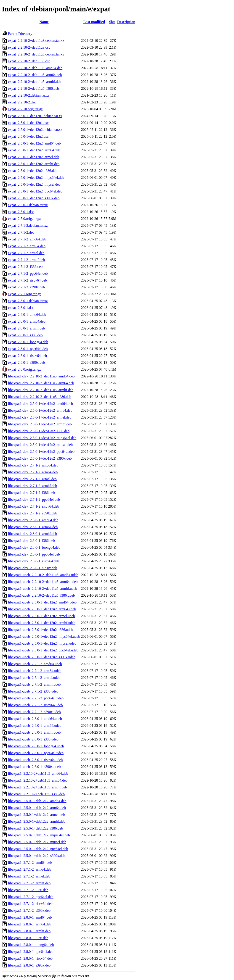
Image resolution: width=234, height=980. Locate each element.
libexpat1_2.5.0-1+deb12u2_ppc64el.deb (38, 849)
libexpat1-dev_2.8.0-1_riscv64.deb (34, 561)
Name (44, 22)
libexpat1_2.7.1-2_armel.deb (29, 876)
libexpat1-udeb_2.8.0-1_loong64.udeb (36, 746)
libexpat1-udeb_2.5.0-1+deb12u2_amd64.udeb (42, 602)
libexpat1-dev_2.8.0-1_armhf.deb (33, 534)
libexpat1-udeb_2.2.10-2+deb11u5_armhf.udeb (43, 589)
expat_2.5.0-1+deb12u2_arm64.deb (34, 150)
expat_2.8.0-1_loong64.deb (28, 342)
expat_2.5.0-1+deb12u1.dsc (28, 123)
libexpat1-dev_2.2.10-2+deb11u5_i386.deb (40, 397)
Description (126, 22)
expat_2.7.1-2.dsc (21, 232)
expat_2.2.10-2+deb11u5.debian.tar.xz (36, 54)
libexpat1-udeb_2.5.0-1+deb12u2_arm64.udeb (42, 609)
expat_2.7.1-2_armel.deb (26, 253)
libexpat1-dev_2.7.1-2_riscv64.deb (34, 506)
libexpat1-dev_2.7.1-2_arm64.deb (33, 472)
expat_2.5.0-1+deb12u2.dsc (28, 136)
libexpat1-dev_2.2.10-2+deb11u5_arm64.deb (41, 383)
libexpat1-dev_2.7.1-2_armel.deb (32, 479)
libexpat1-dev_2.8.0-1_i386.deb (31, 541)
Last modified (94, 22)
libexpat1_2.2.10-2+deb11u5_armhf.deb (37, 787)
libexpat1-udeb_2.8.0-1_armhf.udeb (34, 732)
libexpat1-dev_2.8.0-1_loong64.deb (34, 547)
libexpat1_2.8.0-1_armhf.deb (29, 931)
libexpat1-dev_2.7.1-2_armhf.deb (33, 486)
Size (112, 22)
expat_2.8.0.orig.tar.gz (24, 369)
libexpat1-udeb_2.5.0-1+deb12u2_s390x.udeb (42, 657)
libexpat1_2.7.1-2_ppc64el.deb (31, 897)
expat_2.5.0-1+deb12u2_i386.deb (33, 171)
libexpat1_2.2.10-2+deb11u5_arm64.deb (38, 780)
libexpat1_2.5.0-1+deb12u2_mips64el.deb (39, 835)
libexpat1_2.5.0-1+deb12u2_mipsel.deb (37, 842)
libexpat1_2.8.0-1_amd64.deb (30, 917)
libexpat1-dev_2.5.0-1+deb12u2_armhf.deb (40, 424)
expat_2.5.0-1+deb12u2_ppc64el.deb (35, 191)
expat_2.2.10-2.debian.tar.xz (29, 95)
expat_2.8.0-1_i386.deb (25, 335)
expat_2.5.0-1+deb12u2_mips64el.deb (36, 178)
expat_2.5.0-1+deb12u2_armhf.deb (34, 164)
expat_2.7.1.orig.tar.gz (24, 294)
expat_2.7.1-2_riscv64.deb (27, 280)
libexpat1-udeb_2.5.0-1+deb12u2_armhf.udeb (42, 623)
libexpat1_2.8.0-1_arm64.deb (30, 924)
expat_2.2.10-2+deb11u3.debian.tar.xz (36, 41)
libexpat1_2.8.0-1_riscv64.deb (30, 958)
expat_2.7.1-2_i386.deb (25, 267)
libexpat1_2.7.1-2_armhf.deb (29, 883)
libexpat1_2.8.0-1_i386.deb (28, 938)
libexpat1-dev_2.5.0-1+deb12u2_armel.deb (40, 417)
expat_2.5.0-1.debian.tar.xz (28, 205)
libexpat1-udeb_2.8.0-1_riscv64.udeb (35, 760)
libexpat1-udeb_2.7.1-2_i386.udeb (33, 691)
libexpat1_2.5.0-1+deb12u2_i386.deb (36, 828)
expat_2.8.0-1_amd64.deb (27, 315)
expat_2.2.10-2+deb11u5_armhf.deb (35, 82)
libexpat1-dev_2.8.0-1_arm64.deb (33, 527)
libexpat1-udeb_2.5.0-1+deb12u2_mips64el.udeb (44, 636)
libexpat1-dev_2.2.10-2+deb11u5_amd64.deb (41, 376)
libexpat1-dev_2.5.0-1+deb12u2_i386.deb (39, 431)
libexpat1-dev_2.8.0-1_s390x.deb (33, 568)
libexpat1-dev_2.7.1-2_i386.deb (31, 493)
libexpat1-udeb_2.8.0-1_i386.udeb (33, 739)
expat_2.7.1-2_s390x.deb (26, 287)
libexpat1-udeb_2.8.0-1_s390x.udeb (34, 767)
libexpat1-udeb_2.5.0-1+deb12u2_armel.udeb (41, 616)
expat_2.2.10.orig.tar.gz (25, 109)
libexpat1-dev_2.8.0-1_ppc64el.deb (34, 554)
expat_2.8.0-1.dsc (21, 308)
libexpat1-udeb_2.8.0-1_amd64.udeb (35, 719)
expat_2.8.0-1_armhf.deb (26, 328)
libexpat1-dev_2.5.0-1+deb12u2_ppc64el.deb (41, 452)
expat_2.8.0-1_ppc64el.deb (28, 349)
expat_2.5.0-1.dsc (21, 212)
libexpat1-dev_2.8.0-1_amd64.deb (33, 520)
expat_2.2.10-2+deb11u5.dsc (29, 61)
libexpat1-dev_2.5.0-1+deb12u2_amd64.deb (40, 404)
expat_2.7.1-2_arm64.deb (27, 246)
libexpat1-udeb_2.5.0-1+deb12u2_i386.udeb (41, 630)
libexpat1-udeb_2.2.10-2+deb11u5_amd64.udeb (43, 575)
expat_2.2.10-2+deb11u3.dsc (29, 47)
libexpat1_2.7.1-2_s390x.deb (29, 910)
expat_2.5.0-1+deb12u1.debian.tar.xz (35, 116)
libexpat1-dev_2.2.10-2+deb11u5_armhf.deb (41, 390)
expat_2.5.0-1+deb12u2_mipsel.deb (34, 184)
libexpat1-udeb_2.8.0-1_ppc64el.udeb (36, 753)
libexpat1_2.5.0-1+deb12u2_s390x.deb (37, 856)
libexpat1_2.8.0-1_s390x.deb (29, 965)
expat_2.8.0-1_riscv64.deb (27, 356)
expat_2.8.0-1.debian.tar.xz (28, 301)
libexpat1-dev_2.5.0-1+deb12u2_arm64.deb (40, 410)
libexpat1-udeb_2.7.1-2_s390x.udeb (34, 712)
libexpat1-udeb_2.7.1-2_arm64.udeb (35, 671)
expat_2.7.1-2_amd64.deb (27, 239)
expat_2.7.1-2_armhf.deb (26, 260)
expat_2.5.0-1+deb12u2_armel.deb (34, 157)
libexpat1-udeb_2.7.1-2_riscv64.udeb (35, 705)
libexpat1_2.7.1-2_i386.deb (28, 890)
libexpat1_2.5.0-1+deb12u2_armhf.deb (37, 821)
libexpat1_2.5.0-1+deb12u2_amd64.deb (37, 801)
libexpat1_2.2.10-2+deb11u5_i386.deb (36, 794)
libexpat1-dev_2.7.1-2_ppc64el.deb (34, 499)
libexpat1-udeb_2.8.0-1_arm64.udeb (35, 726)
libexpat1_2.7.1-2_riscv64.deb (30, 904)
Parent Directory (20, 34)
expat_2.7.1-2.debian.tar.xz (28, 225)
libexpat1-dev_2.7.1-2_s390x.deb (33, 513)
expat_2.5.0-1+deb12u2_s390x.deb (34, 198)
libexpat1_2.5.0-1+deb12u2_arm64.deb (37, 808)
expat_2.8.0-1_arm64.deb (27, 321)
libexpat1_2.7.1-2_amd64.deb (30, 863)
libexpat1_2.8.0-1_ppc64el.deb (31, 952)
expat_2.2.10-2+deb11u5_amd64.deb (35, 68)
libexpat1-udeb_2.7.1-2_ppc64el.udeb (36, 698)
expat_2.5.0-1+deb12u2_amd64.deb (34, 143)
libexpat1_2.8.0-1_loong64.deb (31, 945)
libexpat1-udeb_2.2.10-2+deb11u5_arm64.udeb (43, 582)
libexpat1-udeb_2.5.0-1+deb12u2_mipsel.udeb (42, 643)
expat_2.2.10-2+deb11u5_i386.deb (33, 88)
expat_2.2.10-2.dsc (22, 102)
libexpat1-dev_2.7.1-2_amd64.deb (33, 465)
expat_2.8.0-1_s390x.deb (26, 362)
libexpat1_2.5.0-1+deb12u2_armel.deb (36, 815)
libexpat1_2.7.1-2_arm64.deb (30, 869)
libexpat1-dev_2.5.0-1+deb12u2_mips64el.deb (42, 438)
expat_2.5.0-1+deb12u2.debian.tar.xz (35, 130)
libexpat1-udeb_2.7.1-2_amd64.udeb (35, 664)
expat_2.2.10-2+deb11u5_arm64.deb (35, 75)
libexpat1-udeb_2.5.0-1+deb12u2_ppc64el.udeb (43, 650)
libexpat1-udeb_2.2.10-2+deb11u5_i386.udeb (41, 595)
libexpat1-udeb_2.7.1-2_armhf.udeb (34, 684)
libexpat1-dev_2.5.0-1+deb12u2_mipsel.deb (40, 445)
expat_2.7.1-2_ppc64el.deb (28, 273)
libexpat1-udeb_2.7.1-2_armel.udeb (34, 678)
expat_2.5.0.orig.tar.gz (24, 219)
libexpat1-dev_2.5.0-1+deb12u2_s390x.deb (40, 458)
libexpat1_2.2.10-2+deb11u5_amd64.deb (38, 773)
